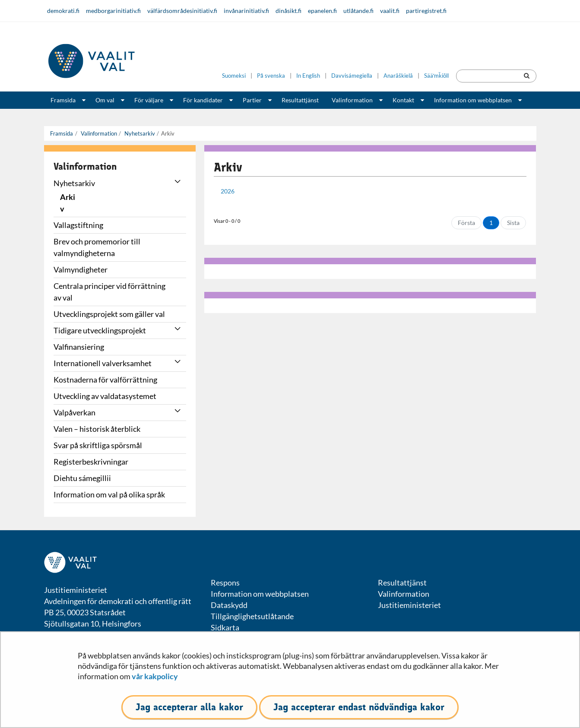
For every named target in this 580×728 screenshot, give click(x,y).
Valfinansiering (79, 347)
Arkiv (68, 203)
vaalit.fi (390, 11)
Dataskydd (229, 605)
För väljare (149, 100)
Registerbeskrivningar (91, 462)
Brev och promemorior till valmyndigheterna (97, 247)
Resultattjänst (300, 100)
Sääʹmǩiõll (436, 76)
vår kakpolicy (155, 676)
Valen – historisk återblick (97, 429)
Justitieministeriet (409, 605)
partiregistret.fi (426, 11)
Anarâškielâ (398, 76)
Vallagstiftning (78, 225)
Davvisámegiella (352, 76)
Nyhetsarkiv (139, 133)
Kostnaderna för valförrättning (105, 380)
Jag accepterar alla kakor (189, 707)
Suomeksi (234, 76)
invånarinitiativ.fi (246, 11)
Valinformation (352, 100)
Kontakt (403, 100)
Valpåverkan (74, 412)
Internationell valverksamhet (103, 363)
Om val (105, 100)
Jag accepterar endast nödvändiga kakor (359, 707)
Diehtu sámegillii (82, 478)
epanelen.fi (322, 11)
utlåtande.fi (358, 11)
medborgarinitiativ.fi (113, 11)
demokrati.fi (63, 11)
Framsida (63, 100)
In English (308, 76)
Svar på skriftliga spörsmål (98, 445)
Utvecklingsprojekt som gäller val (109, 314)
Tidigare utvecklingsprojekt (100, 330)
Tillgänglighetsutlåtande (252, 616)
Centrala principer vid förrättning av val (109, 292)
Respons (225, 582)
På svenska (271, 76)
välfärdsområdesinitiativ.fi (182, 11)
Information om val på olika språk (109, 494)
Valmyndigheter (81, 269)
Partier (252, 100)
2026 (228, 191)
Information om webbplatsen (473, 100)
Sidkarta (225, 627)
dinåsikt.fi (288, 11)
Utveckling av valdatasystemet (105, 396)
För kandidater (203, 100)
